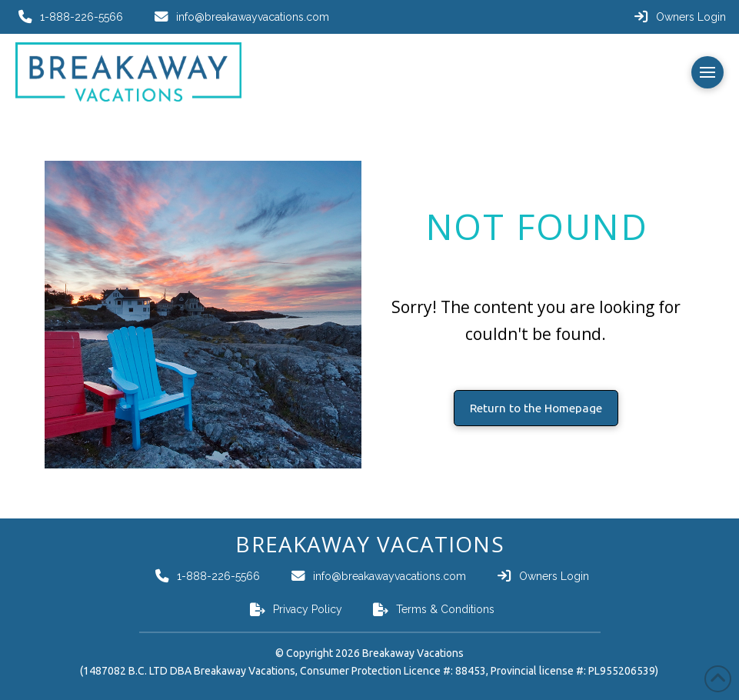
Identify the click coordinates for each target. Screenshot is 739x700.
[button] (707, 72)
